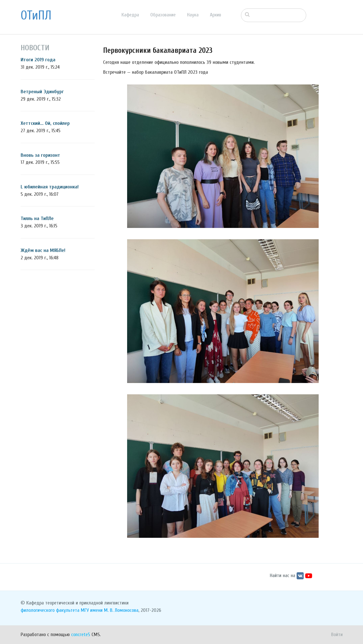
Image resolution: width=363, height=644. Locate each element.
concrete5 (81, 635)
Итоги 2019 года (38, 60)
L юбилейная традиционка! (50, 187)
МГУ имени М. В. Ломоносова (110, 610)
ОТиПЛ (36, 16)
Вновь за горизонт (40, 155)
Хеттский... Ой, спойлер (45, 123)
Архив (216, 15)
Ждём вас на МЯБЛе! (43, 250)
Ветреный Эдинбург (42, 92)
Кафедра (130, 15)
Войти (337, 635)
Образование (163, 15)
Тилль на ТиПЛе (37, 218)
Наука (193, 15)
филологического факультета (50, 610)
